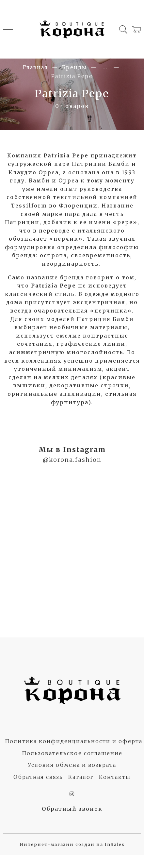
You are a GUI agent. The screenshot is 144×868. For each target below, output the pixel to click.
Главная (35, 67)
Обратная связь (38, 777)
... (105, 67)
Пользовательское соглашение (72, 753)
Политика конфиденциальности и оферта (74, 741)
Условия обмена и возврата (72, 765)
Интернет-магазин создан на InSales (72, 844)
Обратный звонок (72, 809)
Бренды (74, 67)
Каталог (81, 777)
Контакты (115, 777)
